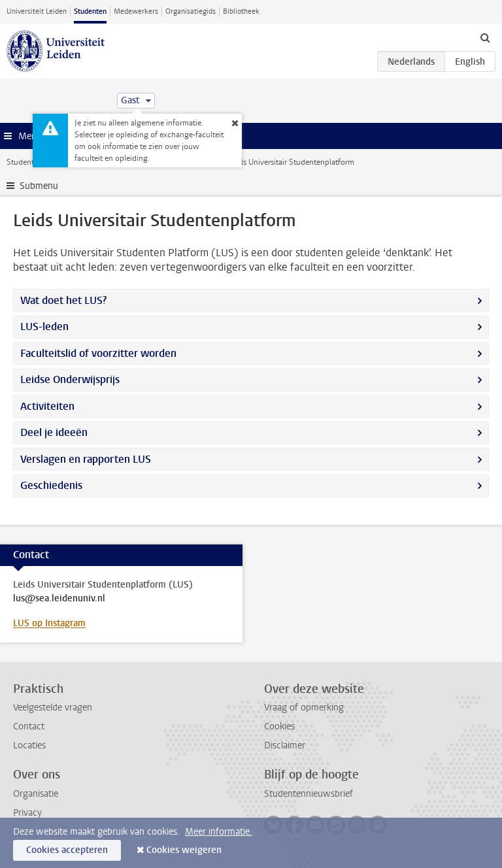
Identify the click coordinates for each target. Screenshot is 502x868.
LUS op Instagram (49, 623)
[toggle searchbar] (485, 37)
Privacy (27, 813)
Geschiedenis (51, 485)
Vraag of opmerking (304, 708)
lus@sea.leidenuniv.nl (59, 599)
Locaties (29, 745)
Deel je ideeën (54, 432)
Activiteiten (47, 406)
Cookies (279, 726)
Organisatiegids (191, 11)
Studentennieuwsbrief (309, 794)
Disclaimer (285, 745)
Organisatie (36, 794)
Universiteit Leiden (37, 11)
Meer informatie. (219, 832)
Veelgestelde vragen (53, 708)
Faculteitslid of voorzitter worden (98, 353)
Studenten (90, 11)
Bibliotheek (241, 11)
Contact (29, 726)
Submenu (39, 186)
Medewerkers (136, 11)
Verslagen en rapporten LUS (86, 459)
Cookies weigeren (184, 850)
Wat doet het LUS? (63, 300)
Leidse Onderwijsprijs (70, 379)
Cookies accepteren (67, 850)
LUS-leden (44, 326)
